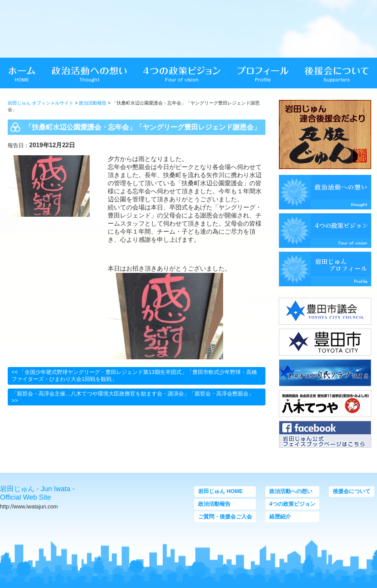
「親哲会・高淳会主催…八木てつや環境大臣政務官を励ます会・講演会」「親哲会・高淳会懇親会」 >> (133, 397)
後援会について (352, 491)
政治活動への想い (291, 491)
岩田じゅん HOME (220, 491)
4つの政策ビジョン (292, 504)
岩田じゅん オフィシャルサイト (41, 103)
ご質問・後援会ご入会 (225, 517)
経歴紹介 (280, 517)
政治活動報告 (93, 103)
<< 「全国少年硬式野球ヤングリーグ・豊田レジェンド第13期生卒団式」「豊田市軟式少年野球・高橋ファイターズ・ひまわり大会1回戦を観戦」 (134, 375)
